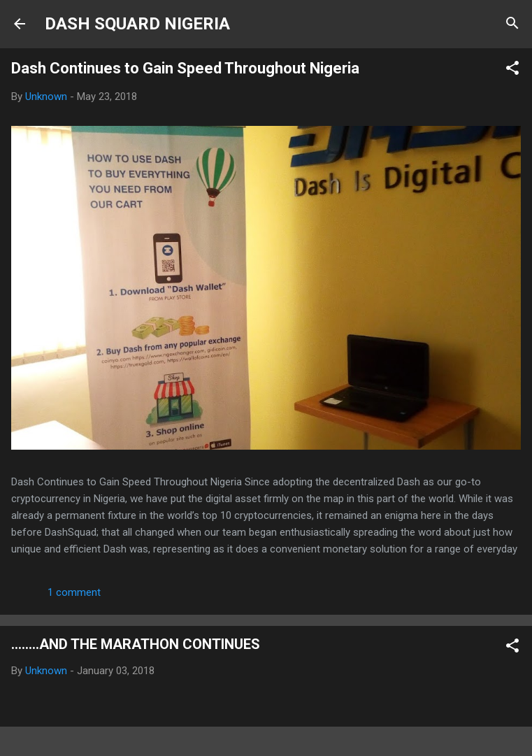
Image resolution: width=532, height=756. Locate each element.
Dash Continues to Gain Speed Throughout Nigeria (185, 68)
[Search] (512, 25)
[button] (512, 70)
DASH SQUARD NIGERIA (137, 24)
